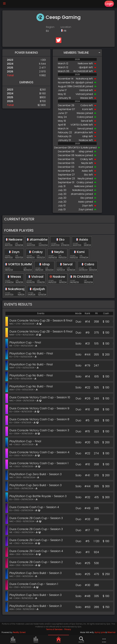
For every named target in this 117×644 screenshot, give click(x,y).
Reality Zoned (19, 632)
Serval (85, 121)
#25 (87, 563)
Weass (84, 98)
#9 (87, 333)
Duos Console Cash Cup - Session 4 (34, 507)
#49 (87, 508)
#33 (87, 519)
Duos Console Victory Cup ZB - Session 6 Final (41, 331)
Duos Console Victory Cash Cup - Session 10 (40, 397)
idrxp (85, 136)
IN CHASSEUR (81, 71)
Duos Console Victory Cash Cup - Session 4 (39, 452)
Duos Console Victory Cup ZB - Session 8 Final (41, 320)
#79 (87, 365)
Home (59, 640)
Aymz (97, 632)
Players (13, 640)
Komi (85, 109)
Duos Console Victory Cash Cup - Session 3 (39, 430)
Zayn (85, 206)
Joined (7, 243)
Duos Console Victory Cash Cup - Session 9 (39, 408)
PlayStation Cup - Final (25, 441)
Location (66, 27)
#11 (87, 552)
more (104, 640)
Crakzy (84, 159)
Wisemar (111, 632)
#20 (87, 442)
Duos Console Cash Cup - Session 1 (34, 584)
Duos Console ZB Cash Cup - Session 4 (36, 551)
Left (16, 243)
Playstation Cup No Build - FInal (31, 353)
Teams (36, 640)
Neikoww (83, 63)
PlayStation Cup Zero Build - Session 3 (35, 474)
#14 (87, 322)
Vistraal (84, 90)
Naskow (84, 140)
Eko (86, 175)
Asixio (85, 171)
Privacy (68, 629)
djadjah (84, 67)
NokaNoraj (82, 79)
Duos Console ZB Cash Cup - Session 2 (36, 540)
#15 (87, 431)
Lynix (103, 632)
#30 (87, 585)
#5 (87, 420)
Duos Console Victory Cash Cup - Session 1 (39, 463)
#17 (87, 530)
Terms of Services (54, 629)
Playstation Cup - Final (25, 342)
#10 (87, 409)
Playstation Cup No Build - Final (31, 364)
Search (81, 640)
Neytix (85, 163)
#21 (87, 343)
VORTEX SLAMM (79, 125)
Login (109, 4)
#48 (87, 596)
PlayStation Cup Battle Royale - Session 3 (38, 496)
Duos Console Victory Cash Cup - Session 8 (39, 419)
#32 (87, 497)
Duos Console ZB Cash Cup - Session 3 (36, 518)
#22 (87, 387)
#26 (87, 398)
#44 (87, 354)
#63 (87, 607)
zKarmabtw (81, 132)
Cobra (84, 105)
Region (50, 27)
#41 (87, 475)
